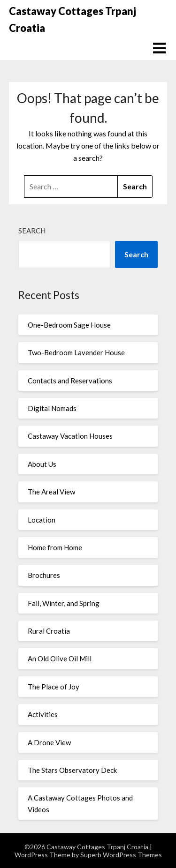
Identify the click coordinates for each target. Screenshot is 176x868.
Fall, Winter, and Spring (64, 603)
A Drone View (49, 742)
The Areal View (51, 492)
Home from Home (55, 547)
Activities (43, 714)
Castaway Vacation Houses (70, 436)
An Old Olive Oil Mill (60, 658)
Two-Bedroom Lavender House (76, 352)
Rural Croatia (49, 631)
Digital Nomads (52, 408)
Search (32, 231)
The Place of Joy (54, 687)
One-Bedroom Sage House (69, 325)
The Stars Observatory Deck (72, 770)
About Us (42, 464)
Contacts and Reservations (70, 381)
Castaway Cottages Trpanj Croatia (73, 19)
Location (42, 520)
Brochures (44, 575)
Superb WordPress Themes (121, 855)
